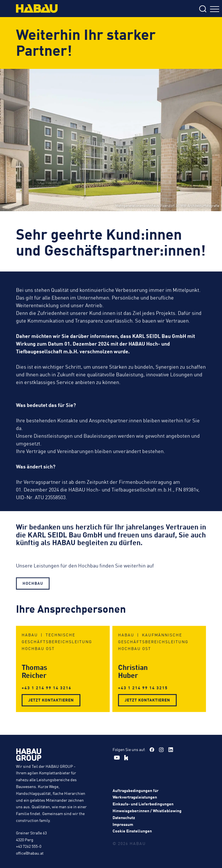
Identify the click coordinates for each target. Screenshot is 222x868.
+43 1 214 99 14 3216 (48, 685)
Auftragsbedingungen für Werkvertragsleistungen (136, 794)
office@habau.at (30, 853)
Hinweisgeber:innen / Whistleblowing (147, 811)
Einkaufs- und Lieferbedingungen (143, 804)
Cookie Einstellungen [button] (132, 831)
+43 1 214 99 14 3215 (146, 683)
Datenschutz (124, 817)
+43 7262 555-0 (29, 846)
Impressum (123, 824)
